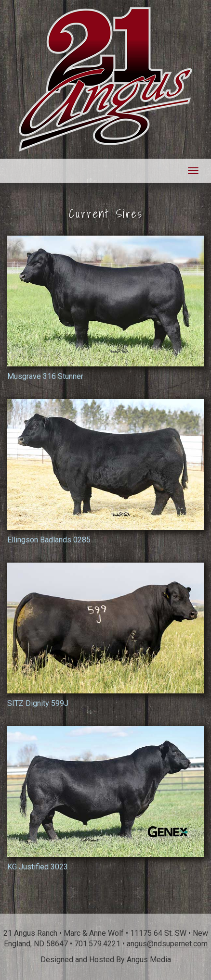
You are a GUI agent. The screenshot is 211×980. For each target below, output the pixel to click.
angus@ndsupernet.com (167, 944)
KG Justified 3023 (105, 799)
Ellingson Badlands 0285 (105, 472)
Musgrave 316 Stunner (105, 308)
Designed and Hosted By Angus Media (106, 960)
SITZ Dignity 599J (105, 635)
